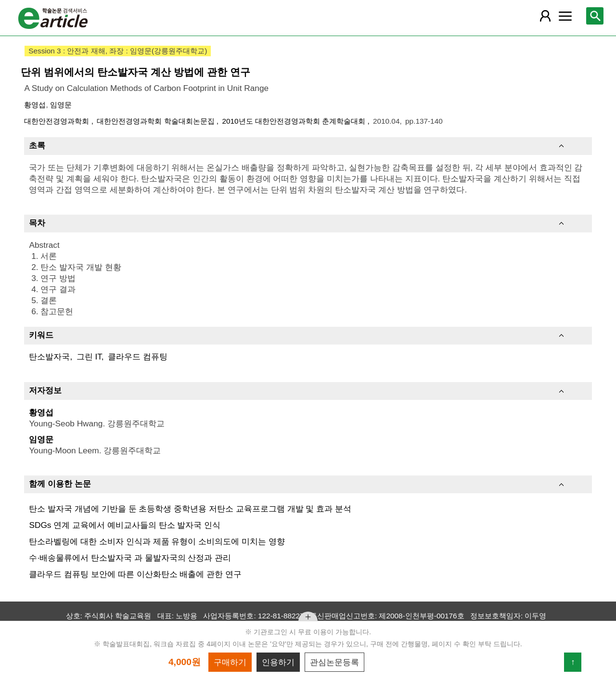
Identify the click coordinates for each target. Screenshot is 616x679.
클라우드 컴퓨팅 (138, 357)
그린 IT (89, 357)
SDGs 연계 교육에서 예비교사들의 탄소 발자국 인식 (125, 525)
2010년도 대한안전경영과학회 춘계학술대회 (295, 121)
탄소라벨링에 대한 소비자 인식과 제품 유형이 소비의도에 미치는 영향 (157, 541)
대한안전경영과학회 (58, 121)
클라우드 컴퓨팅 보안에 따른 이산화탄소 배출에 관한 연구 (135, 574)
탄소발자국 (49, 357)
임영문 (61, 105)
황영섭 (35, 105)
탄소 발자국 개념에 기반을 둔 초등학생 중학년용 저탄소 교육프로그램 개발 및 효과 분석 (190, 509)
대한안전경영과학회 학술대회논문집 (157, 121)
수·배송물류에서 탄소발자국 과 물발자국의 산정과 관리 (130, 558)
